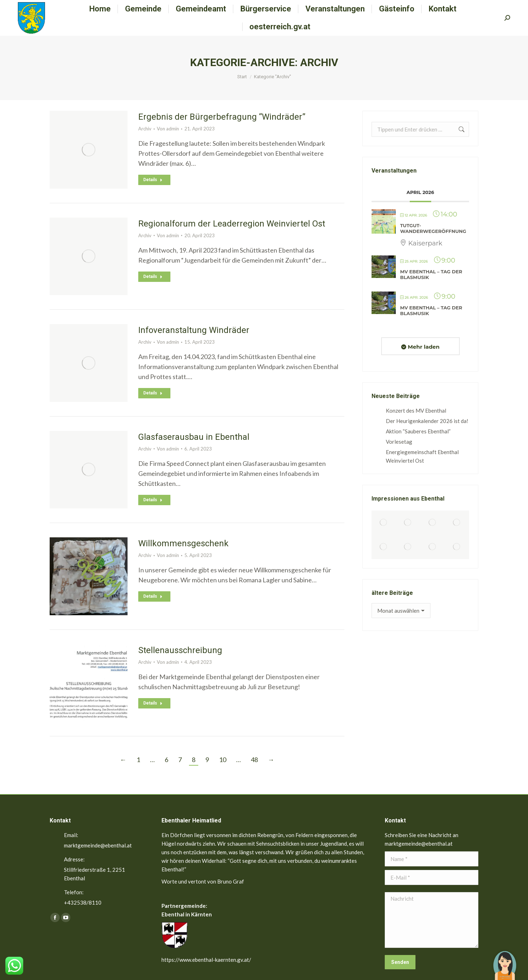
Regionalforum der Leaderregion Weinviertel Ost (232, 224)
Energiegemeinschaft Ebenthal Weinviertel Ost (422, 456)
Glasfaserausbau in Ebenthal (194, 437)
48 (254, 760)
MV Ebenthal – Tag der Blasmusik (431, 274)
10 (223, 760)
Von (168, 129)
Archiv (145, 129)
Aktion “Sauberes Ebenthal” (418, 431)
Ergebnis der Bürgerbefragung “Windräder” (222, 117)
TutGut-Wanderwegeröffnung (433, 228)
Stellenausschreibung (180, 650)
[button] (505, 960)
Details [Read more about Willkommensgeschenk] (153, 596)
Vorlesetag (399, 442)
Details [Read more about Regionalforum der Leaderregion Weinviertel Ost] (153, 277)
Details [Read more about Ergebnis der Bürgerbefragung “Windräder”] (153, 180)
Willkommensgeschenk (183, 543)
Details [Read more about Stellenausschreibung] (153, 703)
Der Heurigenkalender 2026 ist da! (427, 421)
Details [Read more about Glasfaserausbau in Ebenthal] (153, 500)
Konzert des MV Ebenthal (416, 411)
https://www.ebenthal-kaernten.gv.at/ (206, 960)
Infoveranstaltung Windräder (194, 330)
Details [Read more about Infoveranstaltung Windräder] (153, 393)
